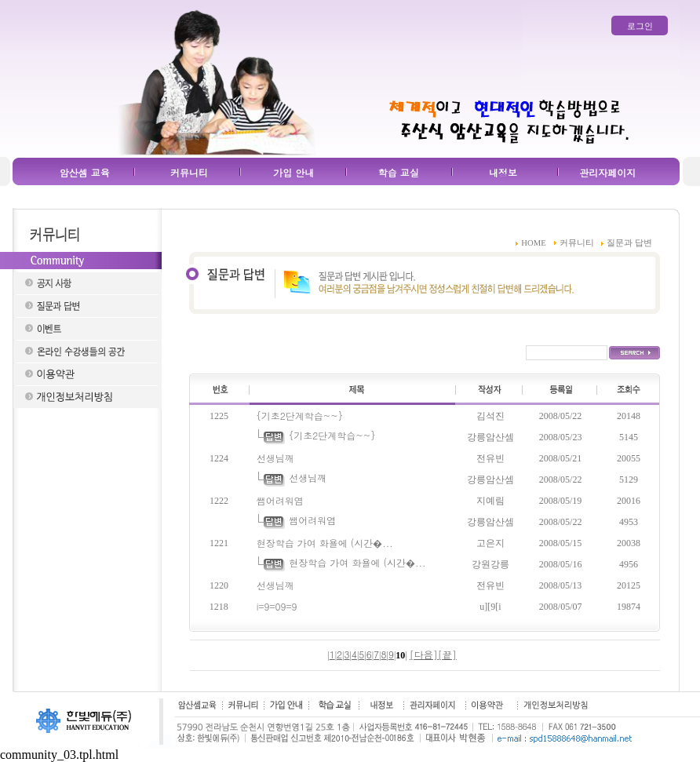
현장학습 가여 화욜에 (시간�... (325, 543)
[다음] (424, 654)
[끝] (447, 654)
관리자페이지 (607, 172)
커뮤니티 (189, 172)
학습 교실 (399, 172)
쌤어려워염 (280, 500)
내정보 (503, 172)
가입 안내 (293, 172)
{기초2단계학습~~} (300, 416)
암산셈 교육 (85, 172)
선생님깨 (275, 458)
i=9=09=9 (277, 606)
